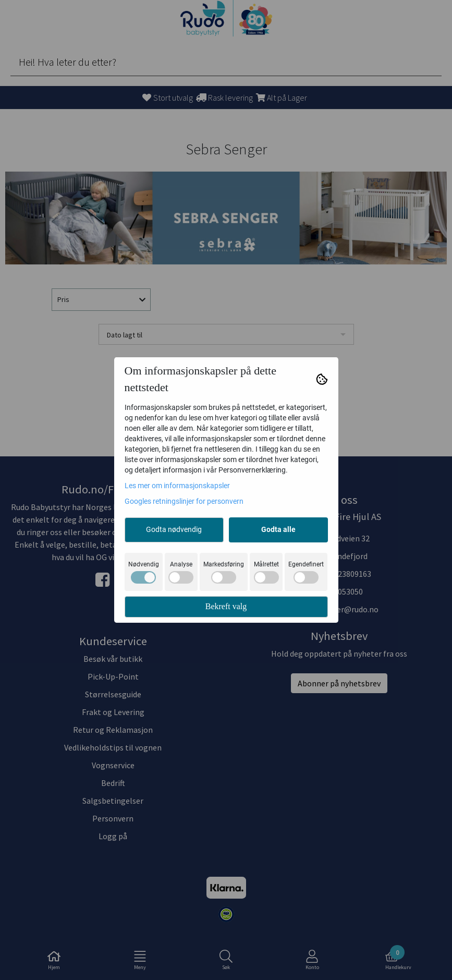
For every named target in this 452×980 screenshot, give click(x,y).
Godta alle (278, 529)
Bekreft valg (226, 606)
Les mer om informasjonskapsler (177, 486)
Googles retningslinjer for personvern (184, 501)
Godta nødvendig (174, 529)
